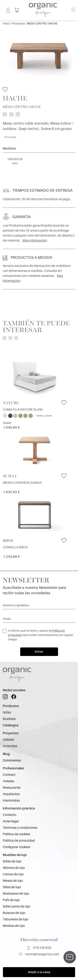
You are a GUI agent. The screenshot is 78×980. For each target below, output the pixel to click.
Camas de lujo (13, 874)
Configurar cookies (16, 847)
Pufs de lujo (11, 900)
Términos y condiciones (20, 828)
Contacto (9, 815)
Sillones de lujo (14, 868)
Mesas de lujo (13, 881)
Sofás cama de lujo (17, 906)
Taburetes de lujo (15, 919)
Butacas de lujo (14, 913)
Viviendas (10, 746)
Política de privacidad (19, 841)
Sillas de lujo (12, 887)
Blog (6, 754)
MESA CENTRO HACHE (42, 23)
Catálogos (11, 725)
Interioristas (11, 801)
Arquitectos (11, 794)
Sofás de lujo (12, 861)
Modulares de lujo (16, 894)
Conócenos (12, 760)
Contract (9, 775)
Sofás (7, 712)
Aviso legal (11, 821)
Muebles (9, 719)
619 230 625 (39, 948)
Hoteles (8, 740)
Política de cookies (16, 834)
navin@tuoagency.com (39, 954)
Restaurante (12, 788)
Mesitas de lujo (14, 926)
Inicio (6, 23)
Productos (19, 23)
